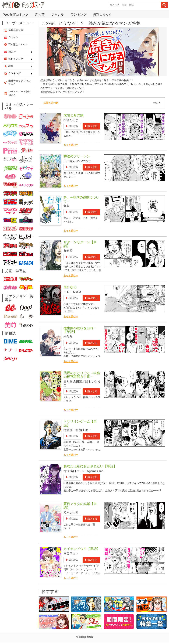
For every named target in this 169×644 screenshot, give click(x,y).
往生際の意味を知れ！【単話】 (80, 330)
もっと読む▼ (71, 145)
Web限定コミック (16, 14)
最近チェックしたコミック (19, 82)
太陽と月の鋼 (51, 103)
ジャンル (58, 14)
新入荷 (40, 14)
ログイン (13, 37)
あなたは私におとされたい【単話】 (90, 466)
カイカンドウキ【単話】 (82, 549)
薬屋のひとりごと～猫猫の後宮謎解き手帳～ (82, 375)
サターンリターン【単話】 (80, 244)
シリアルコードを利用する (19, 93)
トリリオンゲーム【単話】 (80, 423)
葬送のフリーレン (77, 156)
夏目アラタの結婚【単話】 (80, 506)
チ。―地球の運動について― (81, 199)
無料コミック (103, 14)
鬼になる (70, 287)
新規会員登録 (16, 30)
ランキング (79, 14)
